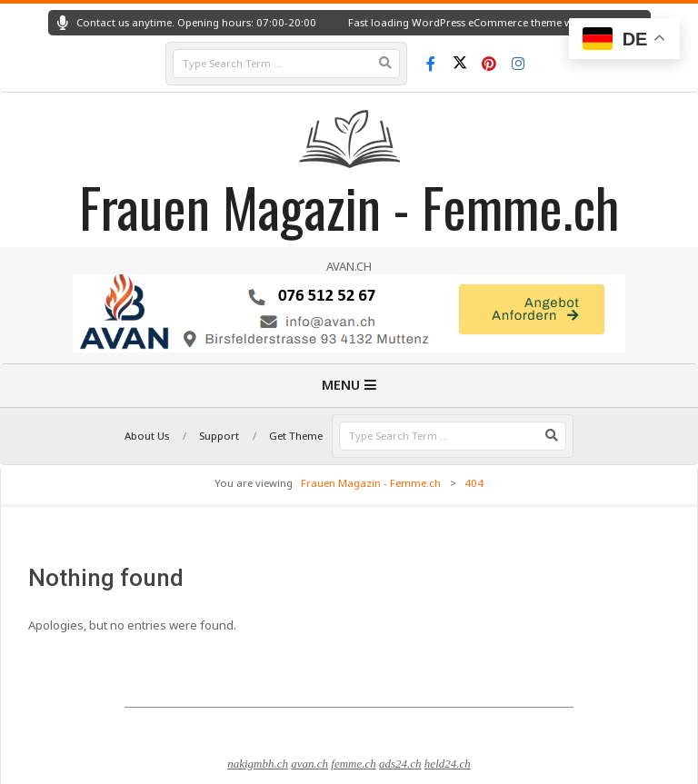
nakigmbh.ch (258, 764)
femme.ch (353, 764)
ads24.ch (400, 764)
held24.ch (448, 764)
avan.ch (309, 764)
